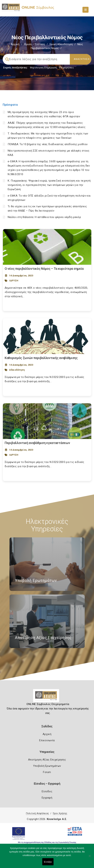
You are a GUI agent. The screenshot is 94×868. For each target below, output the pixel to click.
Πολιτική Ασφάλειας (37, 813)
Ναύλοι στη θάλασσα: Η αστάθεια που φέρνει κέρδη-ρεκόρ (44, 217)
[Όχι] (90, 858)
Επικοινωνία (47, 740)
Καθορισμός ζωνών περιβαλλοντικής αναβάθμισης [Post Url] (41, 358)
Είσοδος (47, 791)
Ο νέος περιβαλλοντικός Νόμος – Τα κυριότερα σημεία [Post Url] (44, 269)
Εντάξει (48, 862)
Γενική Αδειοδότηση (61, 44)
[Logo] (47, 697)
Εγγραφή (47, 798)
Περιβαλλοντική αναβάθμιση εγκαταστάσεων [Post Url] (37, 443)
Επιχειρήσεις (66, 68)
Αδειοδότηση (17, 370)
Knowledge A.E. (57, 819)
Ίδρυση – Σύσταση (34, 44)
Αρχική (15, 44)
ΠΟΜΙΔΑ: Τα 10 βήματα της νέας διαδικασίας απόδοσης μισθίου (48, 144)
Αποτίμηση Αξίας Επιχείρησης (47, 760)
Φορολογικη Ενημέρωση (43, 68)
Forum (47, 772)
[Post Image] (47, 247)
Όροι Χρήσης (60, 813)
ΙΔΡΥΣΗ (14, 281)
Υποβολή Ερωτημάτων (47, 766)
